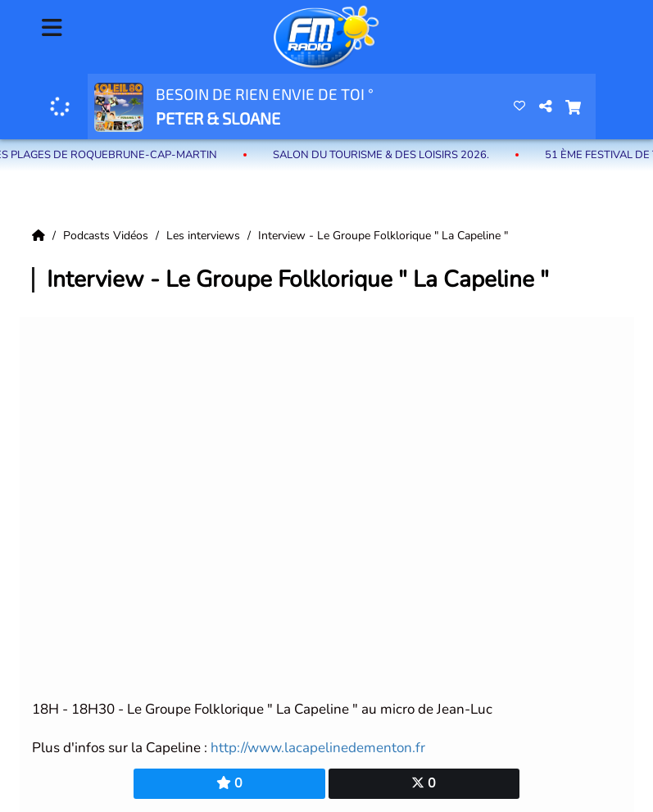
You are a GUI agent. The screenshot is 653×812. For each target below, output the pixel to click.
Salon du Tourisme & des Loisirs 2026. (388, 155)
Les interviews (205, 236)
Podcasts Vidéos (107, 236)
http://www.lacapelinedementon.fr (318, 748)
